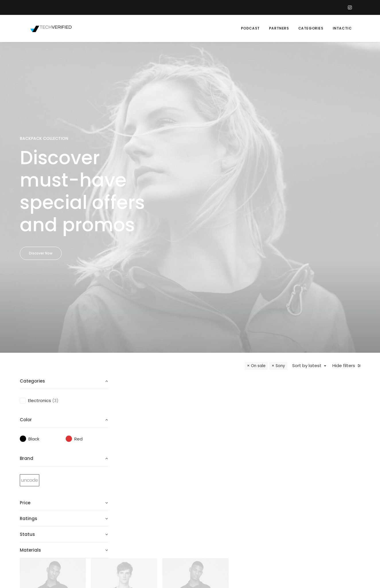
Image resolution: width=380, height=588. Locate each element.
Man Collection (216, 498)
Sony (280, 222)
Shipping (270, 483)
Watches (167, 315)
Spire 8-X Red (215, 326)
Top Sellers (212, 536)
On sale (258, 222)
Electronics (40, 256)
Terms (267, 498)
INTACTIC (342, 28)
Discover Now (41, 181)
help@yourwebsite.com (346, 476)
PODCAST (250, 28)
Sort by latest (307, 222)
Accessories (213, 506)
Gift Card (210, 529)
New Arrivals (213, 513)
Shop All (209, 476)
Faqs (266, 476)
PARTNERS (279, 28)
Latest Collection (219, 521)
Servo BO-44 (274, 326)
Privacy (268, 513)
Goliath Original (156, 326)
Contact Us (273, 506)
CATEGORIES (311, 28)
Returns (269, 491)
